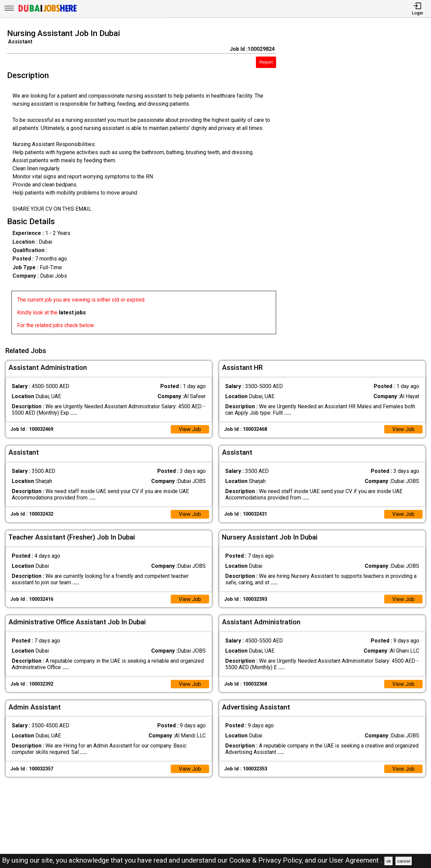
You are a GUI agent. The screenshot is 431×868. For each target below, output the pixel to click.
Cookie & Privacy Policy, (267, 860)
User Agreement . (356, 860)
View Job (190, 429)
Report (266, 62)
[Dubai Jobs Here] (47, 11)
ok (389, 861)
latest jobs (72, 313)
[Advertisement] (359, 183)
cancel (404, 861)
